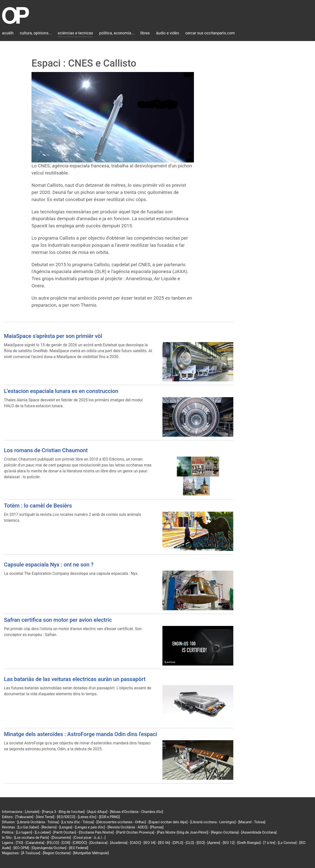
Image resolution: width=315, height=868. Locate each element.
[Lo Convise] (287, 843)
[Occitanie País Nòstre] (96, 832)
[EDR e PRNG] (109, 817)
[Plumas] (157, 827)
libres (145, 33)
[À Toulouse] (31, 853)
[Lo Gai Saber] (28, 827)
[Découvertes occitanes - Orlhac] (121, 822)
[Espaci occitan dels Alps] (168, 822)
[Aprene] (214, 843)
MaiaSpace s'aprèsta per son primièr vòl (53, 336)
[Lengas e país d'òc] (90, 827)
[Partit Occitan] (65, 832)
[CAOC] (135, 843)
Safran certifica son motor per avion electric (58, 620)
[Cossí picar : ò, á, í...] (90, 838)
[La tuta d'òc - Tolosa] (78, 822)
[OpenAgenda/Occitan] (49, 848)
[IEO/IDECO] (66, 817)
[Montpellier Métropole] (91, 853)
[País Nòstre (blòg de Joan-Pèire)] (182, 832)
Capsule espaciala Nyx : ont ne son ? (49, 564)
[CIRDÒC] (80, 843)
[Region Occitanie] (57, 853)
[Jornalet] (32, 812)
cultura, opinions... (36, 33)
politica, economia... (117, 33)
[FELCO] (53, 843)
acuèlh (8, 33)
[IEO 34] (150, 843)
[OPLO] (178, 843)
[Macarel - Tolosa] (252, 822)
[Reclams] (49, 827)
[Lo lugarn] (24, 832)
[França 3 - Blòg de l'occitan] (63, 812)
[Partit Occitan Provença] (135, 832)
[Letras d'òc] (87, 817)
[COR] (66, 843)
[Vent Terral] (45, 817)
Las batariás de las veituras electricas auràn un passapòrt (75, 679)
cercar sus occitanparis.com (210, 33)
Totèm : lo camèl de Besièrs (38, 506)
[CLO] (190, 843)
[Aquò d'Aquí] (97, 812)
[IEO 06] (164, 843)
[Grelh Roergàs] (249, 843)
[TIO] (19, 843)
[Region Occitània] (225, 832)
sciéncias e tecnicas (75, 33)
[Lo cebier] (43, 832)
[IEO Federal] (79, 848)
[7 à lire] (269, 843)
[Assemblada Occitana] (259, 832)
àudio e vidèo (168, 33)
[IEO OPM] (21, 848)
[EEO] (201, 843)
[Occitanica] (98, 843)
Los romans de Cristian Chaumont (46, 450)
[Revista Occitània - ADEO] (127, 827)
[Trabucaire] (24, 817)
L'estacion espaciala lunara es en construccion (61, 391)
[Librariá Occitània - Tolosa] (38, 822)
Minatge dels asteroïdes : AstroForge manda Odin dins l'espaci (81, 734)
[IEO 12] (229, 843)
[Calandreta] (35, 843)
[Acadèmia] (119, 843)
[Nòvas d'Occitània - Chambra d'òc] (136, 812)
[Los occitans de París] (31, 838)
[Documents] (61, 838)
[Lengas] (66, 827)
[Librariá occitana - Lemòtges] (213, 822)
